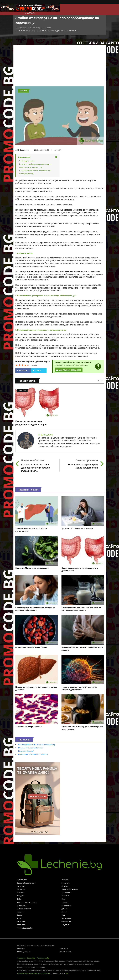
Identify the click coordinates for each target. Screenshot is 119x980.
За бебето (21, 889)
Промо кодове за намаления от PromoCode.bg (37, 745)
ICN (67, 973)
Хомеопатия (66, 905)
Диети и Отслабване (69, 889)
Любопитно (22, 880)
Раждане (21, 896)
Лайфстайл (22, 905)
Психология (66, 918)
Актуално (65, 925)
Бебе (19, 899)
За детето (65, 886)
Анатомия (21, 921)
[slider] (22, 365)
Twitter (37, 370)
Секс (63, 899)
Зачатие (21, 893)
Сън (63, 915)
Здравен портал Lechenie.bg (28, 27)
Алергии (21, 912)
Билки (20, 915)
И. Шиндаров (23, 150)
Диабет (64, 909)
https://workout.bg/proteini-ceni (31, 748)
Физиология (66, 921)
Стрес (20, 918)
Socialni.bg (31, 958)
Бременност (66, 893)
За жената (66, 883)
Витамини (21, 925)
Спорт (64, 912)
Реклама (21, 948)
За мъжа (21, 886)
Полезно (47, 27)
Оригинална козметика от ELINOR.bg (33, 754)
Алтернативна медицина (27, 902)
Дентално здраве (24, 909)
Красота (65, 902)
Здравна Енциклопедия (27, 883)
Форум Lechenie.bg (25, 928)
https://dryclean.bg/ (26, 751)
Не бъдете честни (28, 161)
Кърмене (65, 896)
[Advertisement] (60, 67)
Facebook (22, 370)
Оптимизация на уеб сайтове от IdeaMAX (34, 973)
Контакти (64, 948)
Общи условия (24, 952)
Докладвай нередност (69, 370)
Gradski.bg (21, 958)
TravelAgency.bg (43, 958)
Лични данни (66, 952)
